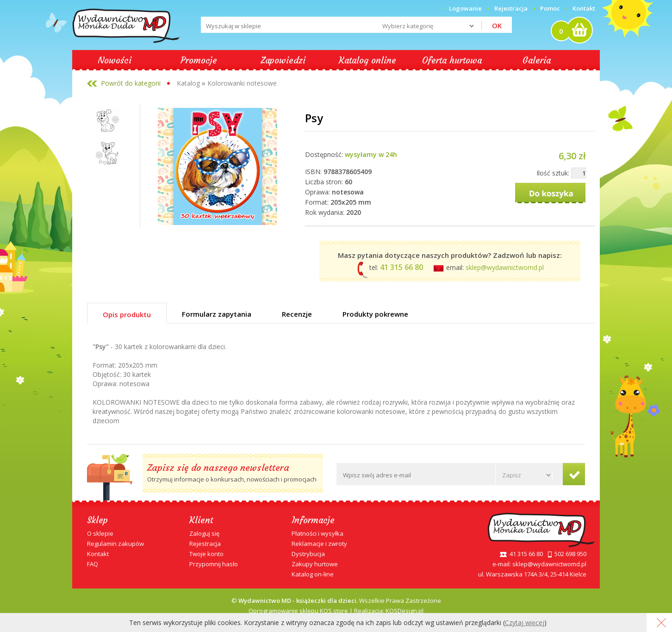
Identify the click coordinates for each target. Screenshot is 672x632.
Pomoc (550, 8)
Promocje (199, 60)
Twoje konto (206, 554)
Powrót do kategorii (131, 83)
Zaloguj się (204, 533)
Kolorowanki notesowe (242, 83)
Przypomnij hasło (214, 564)
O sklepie (100, 533)
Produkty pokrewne (375, 314)
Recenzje (297, 314)
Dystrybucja (308, 554)
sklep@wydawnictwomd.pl (505, 267)
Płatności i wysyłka (317, 533)
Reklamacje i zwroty (319, 544)
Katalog (188, 83)
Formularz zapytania (217, 314)
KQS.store (334, 611)
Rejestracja (205, 544)
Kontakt (584, 8)
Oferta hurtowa (452, 60)
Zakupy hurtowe (315, 564)
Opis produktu (127, 314)
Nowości (115, 60)
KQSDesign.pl (404, 611)
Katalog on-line (313, 574)
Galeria (537, 60)
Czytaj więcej (525, 623)
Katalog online (367, 60)
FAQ (93, 564)
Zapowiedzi (283, 60)
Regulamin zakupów (115, 544)
